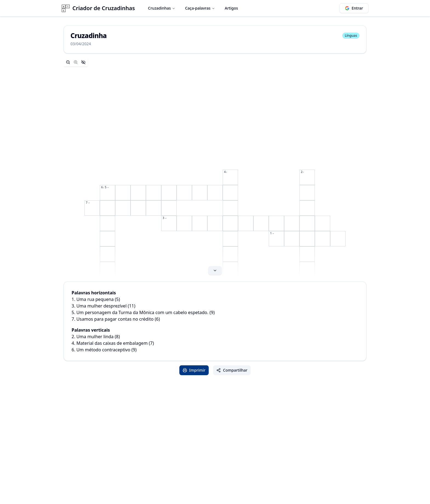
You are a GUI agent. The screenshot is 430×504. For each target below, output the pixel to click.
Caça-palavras (200, 8)
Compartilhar (232, 370)
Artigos (231, 8)
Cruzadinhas (162, 8)
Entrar (354, 8)
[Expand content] (215, 167)
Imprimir (194, 370)
